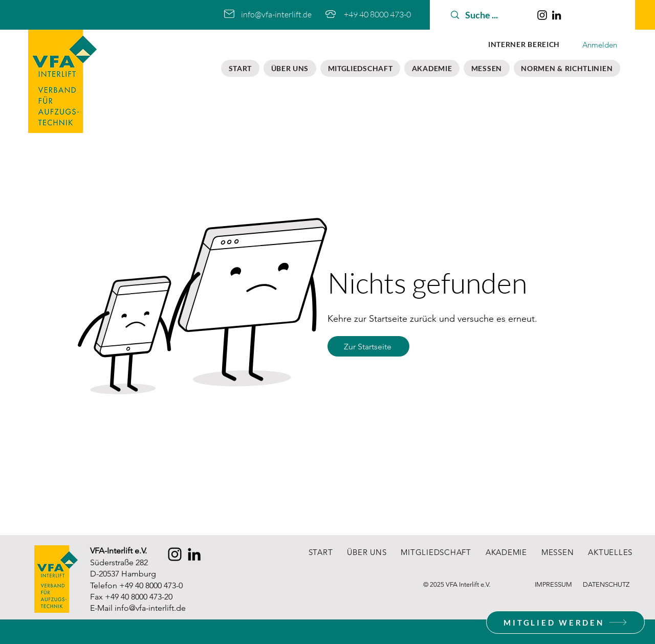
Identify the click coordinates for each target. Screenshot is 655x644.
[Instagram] (542, 15)
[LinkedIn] (556, 15)
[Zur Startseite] (368, 346)
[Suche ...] (487, 15)
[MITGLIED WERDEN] (565, 622)
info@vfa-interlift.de (150, 608)
